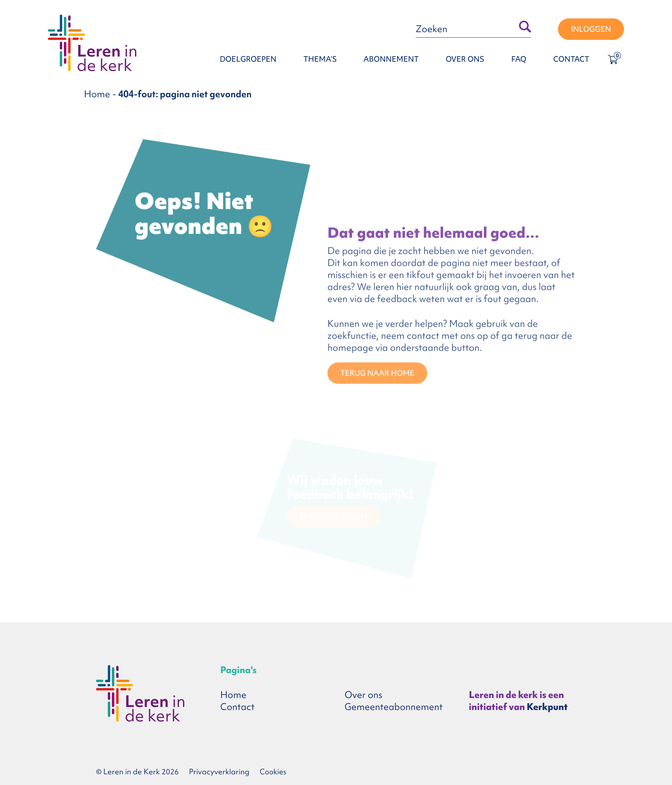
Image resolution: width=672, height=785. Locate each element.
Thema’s (320, 59)
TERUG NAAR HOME (377, 374)
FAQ (519, 59)
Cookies (273, 772)
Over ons (465, 59)
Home (97, 94)
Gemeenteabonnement (394, 707)
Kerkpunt (547, 707)
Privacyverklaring (219, 772)
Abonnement (391, 59)
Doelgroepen (248, 59)
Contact (571, 59)
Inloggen (591, 29)
